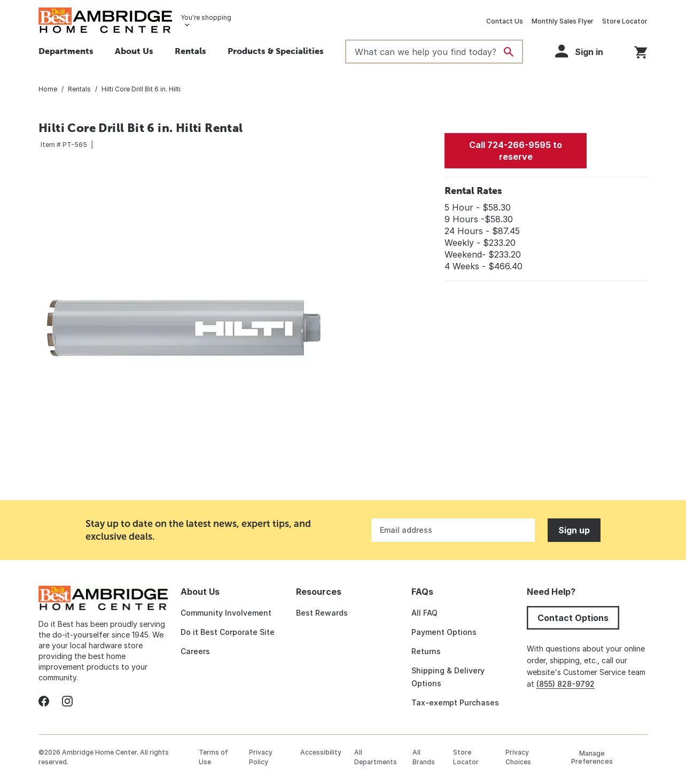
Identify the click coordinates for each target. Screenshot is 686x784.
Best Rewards (322, 613)
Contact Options (573, 618)
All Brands (424, 757)
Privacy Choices (518, 757)
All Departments (376, 757)
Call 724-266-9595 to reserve (516, 151)
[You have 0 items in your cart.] (641, 51)
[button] (276, 52)
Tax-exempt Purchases (455, 703)
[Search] (509, 52)
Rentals (190, 51)
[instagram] (67, 701)
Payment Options (444, 632)
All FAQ (424, 613)
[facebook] (44, 701)
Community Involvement (226, 613)
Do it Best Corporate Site (228, 632)
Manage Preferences (592, 757)
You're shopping (206, 17)
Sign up (574, 530)
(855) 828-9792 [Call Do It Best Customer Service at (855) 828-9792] (566, 684)
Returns (426, 651)
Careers (195, 651)
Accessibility (321, 752)
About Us (134, 51)
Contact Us (505, 21)
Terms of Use (213, 757)
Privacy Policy (261, 757)
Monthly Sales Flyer (563, 21)
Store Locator (625, 21)
